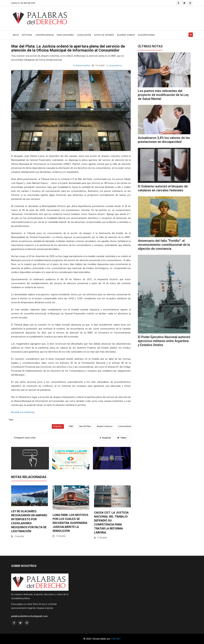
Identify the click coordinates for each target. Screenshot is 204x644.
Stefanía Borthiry (82, 66)
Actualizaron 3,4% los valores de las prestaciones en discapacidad (164, 140)
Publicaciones (65, 35)
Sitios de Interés (104, 35)
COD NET (116, 639)
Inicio (16, 35)
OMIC (71, 426)
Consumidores (125, 426)
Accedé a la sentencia (23, 412)
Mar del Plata (85, 426)
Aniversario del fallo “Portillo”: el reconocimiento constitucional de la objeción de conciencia (164, 245)
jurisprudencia (114, 66)
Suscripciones (146, 35)
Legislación (84, 35)
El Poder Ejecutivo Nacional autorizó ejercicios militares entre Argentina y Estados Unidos (164, 341)
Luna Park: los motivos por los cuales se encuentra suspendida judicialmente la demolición (70, 523)
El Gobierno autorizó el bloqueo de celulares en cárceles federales (163, 188)
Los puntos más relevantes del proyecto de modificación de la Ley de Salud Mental (163, 95)
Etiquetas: (58, 426)
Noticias (27, 35)
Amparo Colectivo (105, 426)
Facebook (105, 438)
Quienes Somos (126, 35)
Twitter (122, 438)
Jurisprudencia (44, 35)
